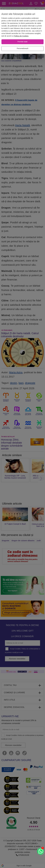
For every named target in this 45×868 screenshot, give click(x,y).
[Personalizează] (22, 49)
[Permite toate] (22, 42)
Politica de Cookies (21, 36)
